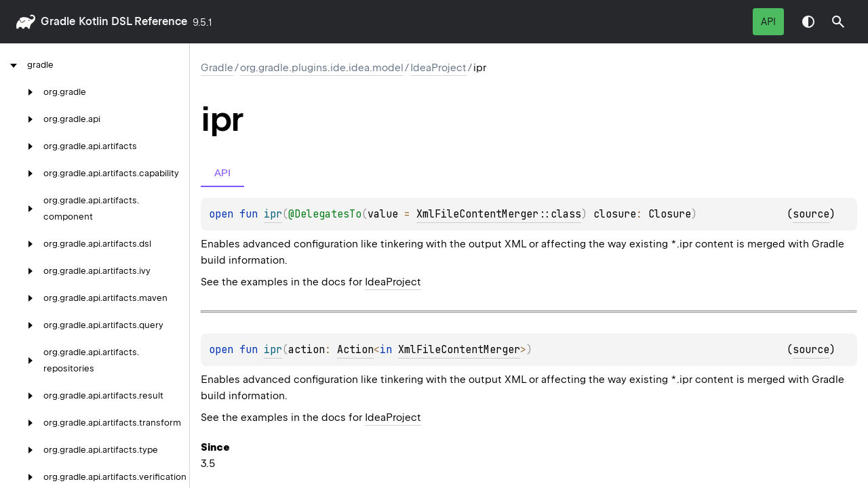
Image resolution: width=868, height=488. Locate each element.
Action (355, 350)
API (768, 22)
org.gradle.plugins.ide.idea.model (322, 68)
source (811, 214)
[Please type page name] (838, 22)
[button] (838, 22)
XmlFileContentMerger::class (499, 214)
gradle (58, 21)
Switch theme (808, 22)
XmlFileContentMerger (459, 350)
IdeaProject (438, 68)
